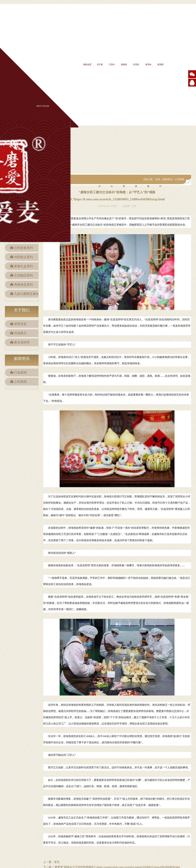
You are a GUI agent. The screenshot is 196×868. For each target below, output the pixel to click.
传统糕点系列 (23, 257)
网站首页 (87, 65)
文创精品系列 (23, 275)
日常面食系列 (23, 248)
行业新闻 (20, 373)
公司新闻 (20, 382)
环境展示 (20, 333)
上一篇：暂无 (51, 862)
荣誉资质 (20, 324)
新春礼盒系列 (23, 266)
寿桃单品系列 (23, 285)
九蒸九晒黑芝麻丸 (27, 294)
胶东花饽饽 (22, 342)
